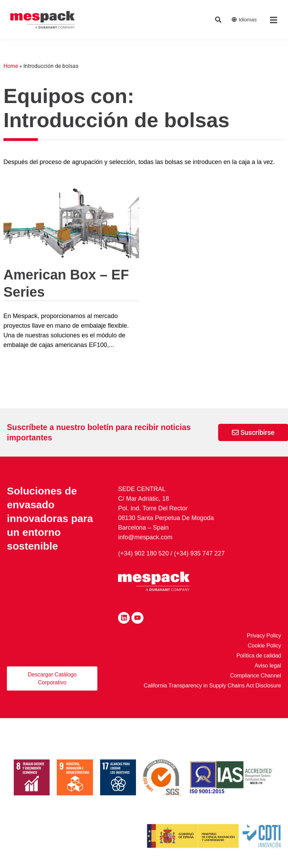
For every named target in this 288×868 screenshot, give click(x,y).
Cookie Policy (264, 645)
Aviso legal (268, 665)
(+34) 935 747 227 (200, 553)
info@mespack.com (145, 537)
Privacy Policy (264, 635)
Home (11, 66)
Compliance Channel (255, 675)
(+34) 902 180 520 (143, 553)
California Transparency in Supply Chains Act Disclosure (212, 685)
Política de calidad (259, 655)
